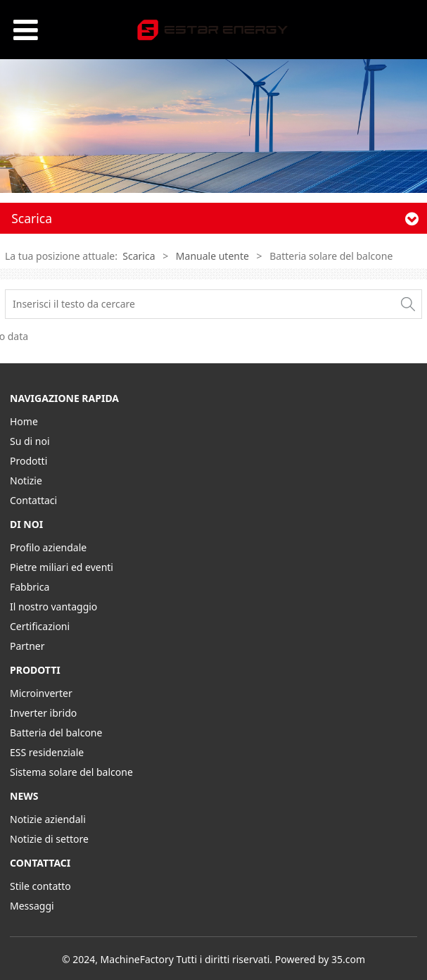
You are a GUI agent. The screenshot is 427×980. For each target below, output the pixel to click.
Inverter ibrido (43, 713)
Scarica (139, 256)
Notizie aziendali (48, 819)
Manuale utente (212, 256)
